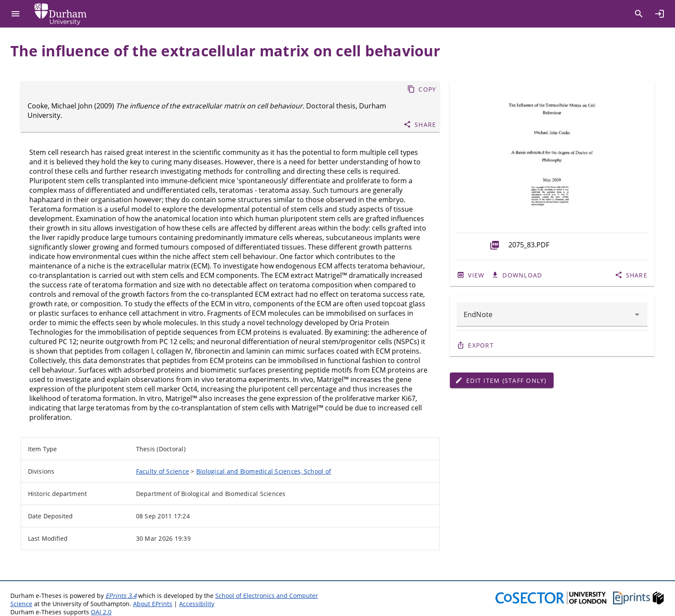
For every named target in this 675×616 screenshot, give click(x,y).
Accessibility (197, 604)
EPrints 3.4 (121, 596)
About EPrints (153, 604)
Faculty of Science (163, 471)
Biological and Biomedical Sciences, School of (264, 471)
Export (481, 345)
